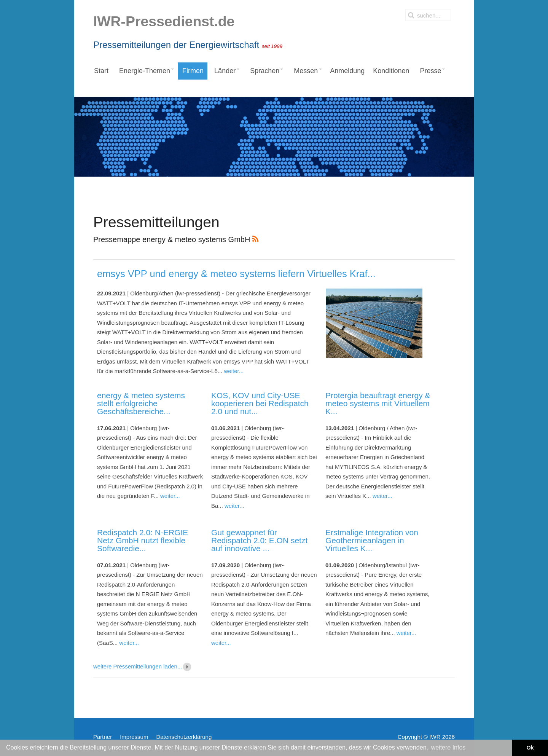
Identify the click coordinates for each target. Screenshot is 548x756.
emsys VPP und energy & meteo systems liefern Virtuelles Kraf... (236, 274)
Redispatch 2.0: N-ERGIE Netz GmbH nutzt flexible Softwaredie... (143, 540)
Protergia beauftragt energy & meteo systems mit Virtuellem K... (378, 403)
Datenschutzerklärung (184, 737)
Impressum (134, 737)
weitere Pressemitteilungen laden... (143, 666)
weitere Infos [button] (448, 747)
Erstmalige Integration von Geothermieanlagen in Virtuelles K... (372, 540)
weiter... (234, 371)
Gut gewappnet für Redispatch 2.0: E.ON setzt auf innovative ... (259, 540)
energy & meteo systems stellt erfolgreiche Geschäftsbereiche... (141, 403)
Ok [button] (530, 748)
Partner (103, 737)
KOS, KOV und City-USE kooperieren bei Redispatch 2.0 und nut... (260, 403)
